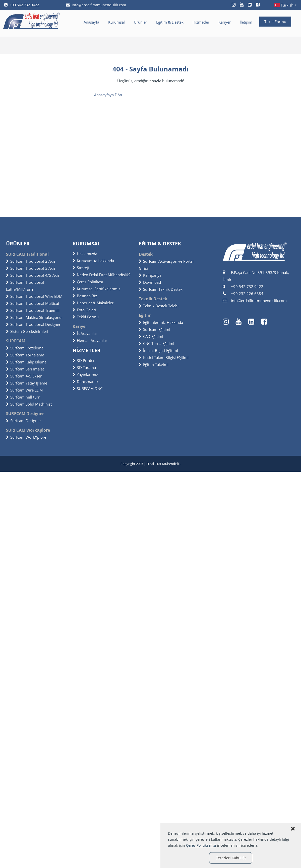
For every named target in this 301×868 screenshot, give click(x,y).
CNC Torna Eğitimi (157, 343)
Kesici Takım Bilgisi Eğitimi (164, 357)
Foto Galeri (84, 310)
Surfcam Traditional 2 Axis (31, 261)
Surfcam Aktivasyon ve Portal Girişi (166, 265)
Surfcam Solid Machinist (29, 404)
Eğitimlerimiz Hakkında (161, 322)
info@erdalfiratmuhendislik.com (96, 5)
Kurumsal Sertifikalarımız (96, 289)
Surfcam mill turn (23, 397)
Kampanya (150, 275)
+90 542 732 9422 (22, 5)
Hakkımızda (85, 254)
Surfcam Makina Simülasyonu (34, 317)
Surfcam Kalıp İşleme (26, 362)
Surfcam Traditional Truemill (33, 310)
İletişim (246, 22)
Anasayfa (91, 22)
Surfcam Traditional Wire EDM (34, 296)
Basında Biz (85, 296)
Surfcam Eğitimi (155, 329)
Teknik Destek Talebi (159, 306)
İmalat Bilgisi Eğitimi (158, 350)
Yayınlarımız (85, 374)
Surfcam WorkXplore (26, 437)
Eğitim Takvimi (154, 364)
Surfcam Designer (23, 421)
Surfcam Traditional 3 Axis (31, 268)
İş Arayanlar (85, 333)
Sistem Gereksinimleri (27, 331)
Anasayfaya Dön (108, 95)
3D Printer (84, 360)
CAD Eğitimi (151, 336)
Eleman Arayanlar (90, 340)
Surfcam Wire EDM (24, 390)
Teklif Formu (275, 22)
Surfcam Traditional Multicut (33, 303)
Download (150, 282)
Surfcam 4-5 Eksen (24, 376)
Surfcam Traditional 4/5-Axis (33, 275)
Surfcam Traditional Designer (33, 324)
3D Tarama (84, 367)
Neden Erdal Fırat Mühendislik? (101, 275)
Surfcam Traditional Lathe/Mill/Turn (25, 286)
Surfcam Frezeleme (25, 348)
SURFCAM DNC (87, 389)
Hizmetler (201, 22)
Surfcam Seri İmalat (25, 369)
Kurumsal (116, 22)
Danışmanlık (85, 381)
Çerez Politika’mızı (201, 845)
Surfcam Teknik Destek (161, 289)
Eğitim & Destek (170, 22)
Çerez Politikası (88, 282)
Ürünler (140, 22)
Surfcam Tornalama (25, 355)
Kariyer (225, 22)
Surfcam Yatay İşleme (27, 383)
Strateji (81, 268)
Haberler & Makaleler (93, 303)
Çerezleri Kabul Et (231, 858)
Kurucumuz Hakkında (93, 261)
